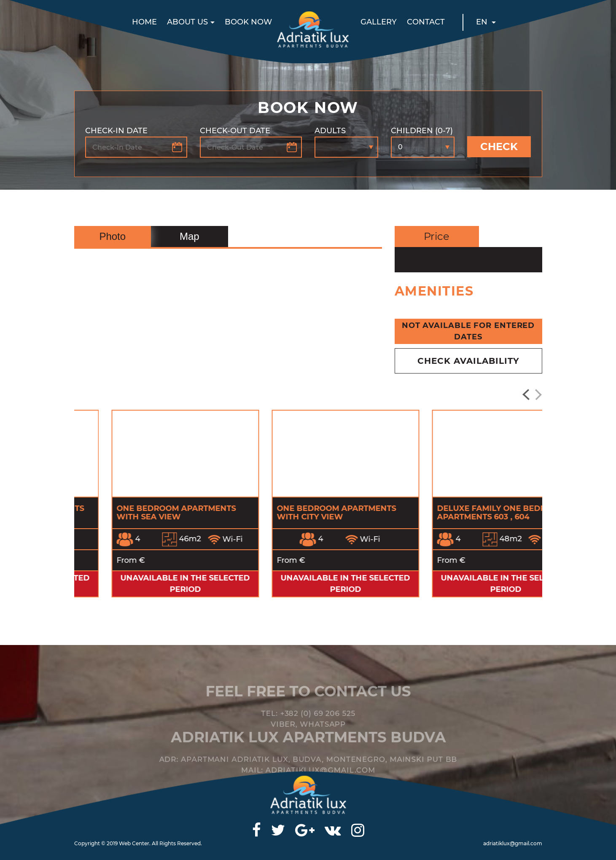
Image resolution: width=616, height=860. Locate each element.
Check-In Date (116, 131)
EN (483, 22)
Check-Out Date (235, 131)
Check (499, 146)
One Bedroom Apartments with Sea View (299, 513)
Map (190, 236)
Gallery (379, 22)
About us (187, 22)
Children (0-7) (422, 131)
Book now (248, 22)
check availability (468, 361)
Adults (330, 131)
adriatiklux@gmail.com (513, 843)
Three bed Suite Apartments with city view (143, 513)
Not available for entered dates (468, 331)
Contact (426, 22)
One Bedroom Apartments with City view (459, 513)
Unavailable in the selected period (148, 584)
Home (144, 22)
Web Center (134, 843)
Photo (112, 236)
